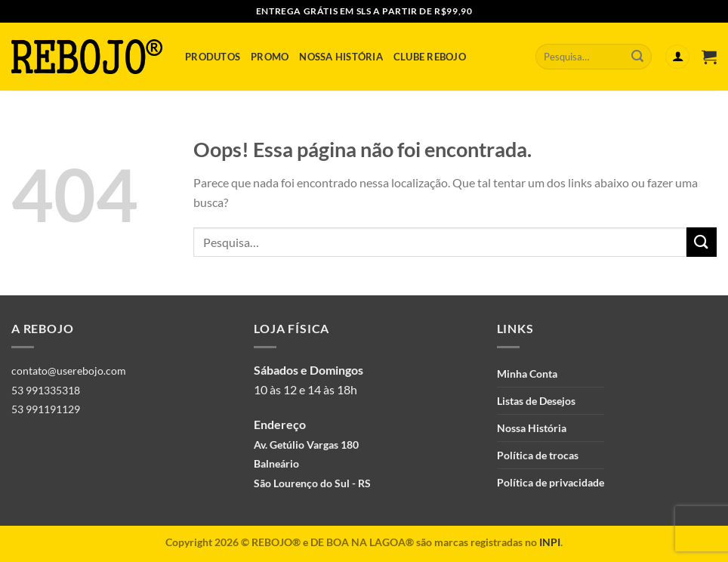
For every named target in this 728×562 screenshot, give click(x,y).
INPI (550, 542)
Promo (270, 57)
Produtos (213, 57)
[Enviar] (637, 57)
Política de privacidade (551, 482)
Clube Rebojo (430, 57)
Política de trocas (538, 455)
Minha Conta (527, 374)
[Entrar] (677, 57)
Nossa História (341, 57)
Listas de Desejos (536, 401)
